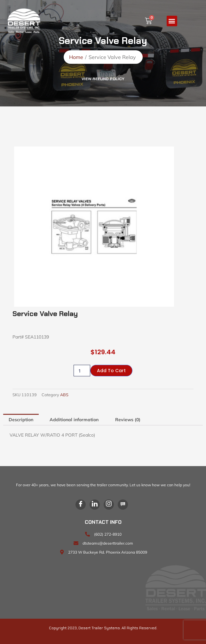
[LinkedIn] (95, 505)
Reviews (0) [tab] (128, 420)
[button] (172, 21)
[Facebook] (81, 505)
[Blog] (123, 505)
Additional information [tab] (74, 420)
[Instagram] (109, 505)
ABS (64, 395)
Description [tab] (21, 420)
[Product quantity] (82, 371)
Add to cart (111, 371)
